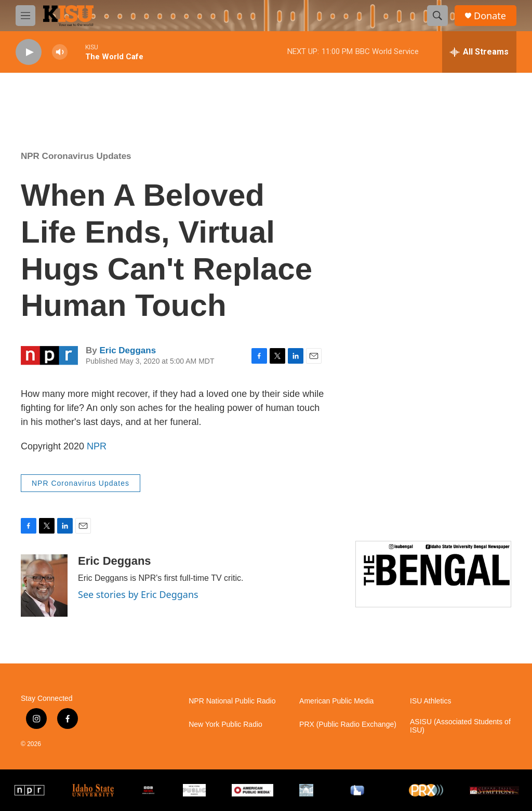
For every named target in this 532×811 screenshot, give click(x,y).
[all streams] (479, 52)
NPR (97, 446)
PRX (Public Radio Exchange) (348, 724)
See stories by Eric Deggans (138, 594)
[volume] (60, 52)
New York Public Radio (225, 724)
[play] (29, 52)
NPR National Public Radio (232, 701)
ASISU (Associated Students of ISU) (460, 726)
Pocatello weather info (166, 99)
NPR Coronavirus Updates (76, 156)
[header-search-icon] (437, 16)
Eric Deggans (128, 350)
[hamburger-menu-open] (25, 16)
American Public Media (336, 701)
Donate (490, 16)
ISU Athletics (430, 701)
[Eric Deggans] (44, 586)
